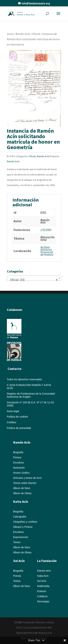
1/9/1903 (46, 230)
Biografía (18, 452)
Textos (17, 542)
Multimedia (43, 586)
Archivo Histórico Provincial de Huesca (47, 251)
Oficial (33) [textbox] (33, 280)
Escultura (18, 463)
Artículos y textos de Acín (27, 478)
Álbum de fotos (22, 488)
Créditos (12, 422)
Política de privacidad (19, 428)
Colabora (42, 596)
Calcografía (20, 517)
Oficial (36, 34)
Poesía (17, 576)
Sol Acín (42, 581)
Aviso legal (13, 411)
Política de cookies (17, 417)
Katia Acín (21, 502)
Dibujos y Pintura (23, 527)
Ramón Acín (23, 34)
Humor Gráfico (21, 473)
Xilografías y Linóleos (25, 522)
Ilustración (19, 468)
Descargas (43, 601)
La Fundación (47, 561)
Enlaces (42, 591)
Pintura (17, 457)
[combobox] (34, 278)
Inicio (10, 34)
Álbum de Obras (22, 493)
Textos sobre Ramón (25, 483)
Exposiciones (21, 537)
